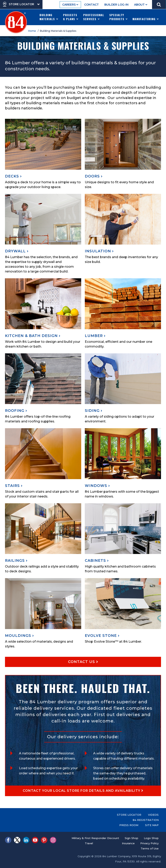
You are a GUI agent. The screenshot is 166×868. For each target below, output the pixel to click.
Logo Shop (151, 838)
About (141, 5)
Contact (91, 5)
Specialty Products (119, 17)
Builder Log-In (116, 5)
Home (33, 31)
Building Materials (49, 17)
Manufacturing (146, 17)
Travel (89, 843)
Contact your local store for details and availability (83, 791)
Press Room (129, 825)
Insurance (128, 843)
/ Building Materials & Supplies (58, 31)
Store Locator (129, 815)
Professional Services (94, 17)
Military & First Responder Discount (95, 838)
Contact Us (83, 662)
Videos (153, 815)
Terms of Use (150, 848)
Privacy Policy (149, 843)
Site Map (152, 825)
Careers (70, 5)
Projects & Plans (71, 17)
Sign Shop (131, 838)
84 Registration (146, 820)
